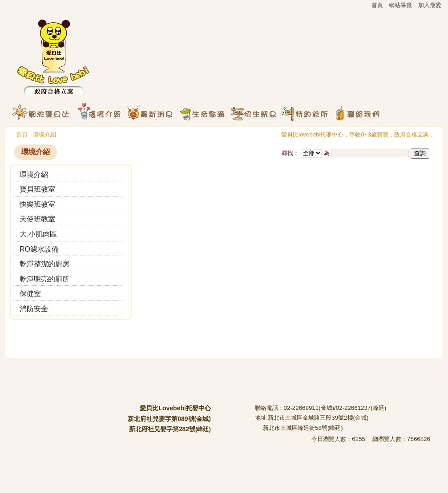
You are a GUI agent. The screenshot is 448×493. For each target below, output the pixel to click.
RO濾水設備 (39, 249)
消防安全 (34, 309)
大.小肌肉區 (38, 234)
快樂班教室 (37, 204)
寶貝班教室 (37, 189)
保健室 (30, 294)
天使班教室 (37, 219)
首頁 (22, 134)
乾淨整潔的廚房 (44, 264)
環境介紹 (44, 134)
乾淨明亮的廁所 (44, 279)
